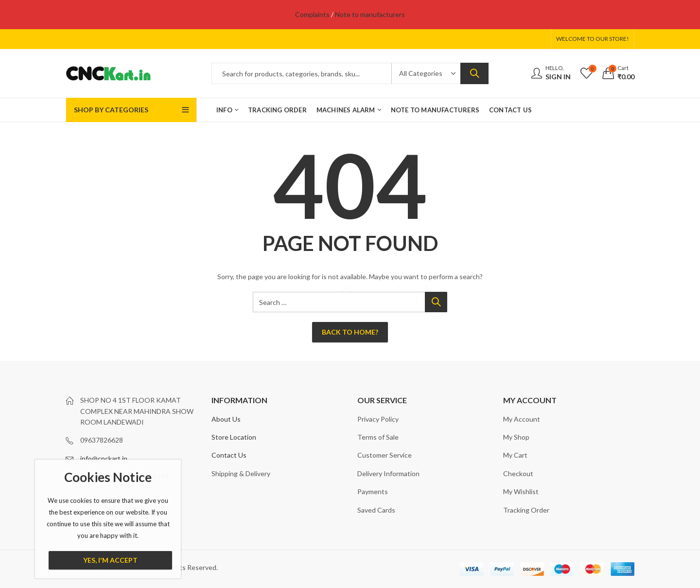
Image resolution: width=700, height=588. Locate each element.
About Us (226, 419)
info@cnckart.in (104, 458)
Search (474, 73)
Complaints (312, 14)
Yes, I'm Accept (110, 560)
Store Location (234, 437)
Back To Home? (350, 332)
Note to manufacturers (370, 14)
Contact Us (229, 455)
